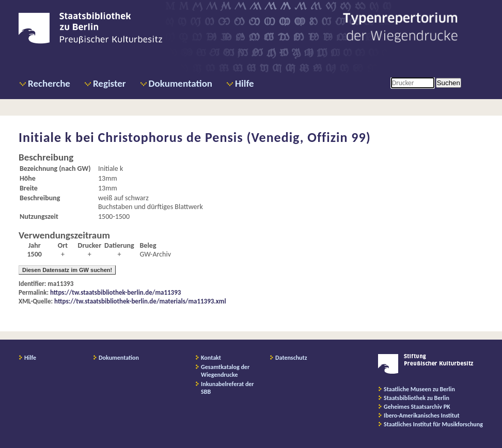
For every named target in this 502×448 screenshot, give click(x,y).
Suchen (449, 83)
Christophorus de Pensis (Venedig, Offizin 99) (234, 137)
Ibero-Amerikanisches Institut (422, 415)
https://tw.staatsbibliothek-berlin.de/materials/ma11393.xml (140, 301)
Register (109, 83)
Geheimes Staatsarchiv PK (417, 407)
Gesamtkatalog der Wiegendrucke (225, 371)
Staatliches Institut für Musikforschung (433, 424)
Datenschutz (291, 358)
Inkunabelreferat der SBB (228, 388)
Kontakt (211, 358)
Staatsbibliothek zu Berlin (417, 398)
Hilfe (245, 83)
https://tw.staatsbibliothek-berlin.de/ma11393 (115, 292)
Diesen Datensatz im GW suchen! (67, 270)
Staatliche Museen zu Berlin (419, 389)
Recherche (49, 83)
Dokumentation (181, 83)
